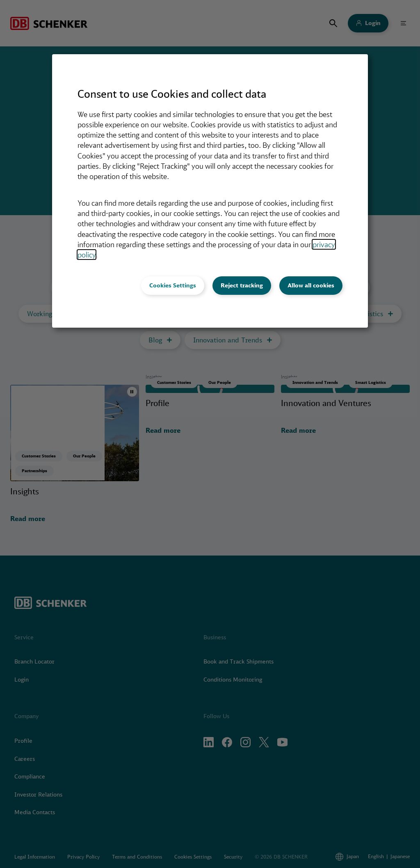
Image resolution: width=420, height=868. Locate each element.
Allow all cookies (311, 285)
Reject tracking (242, 285)
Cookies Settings (173, 285)
